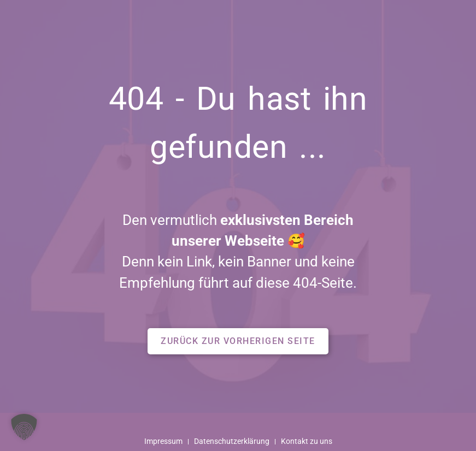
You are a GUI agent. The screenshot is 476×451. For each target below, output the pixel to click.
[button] (238, 341)
